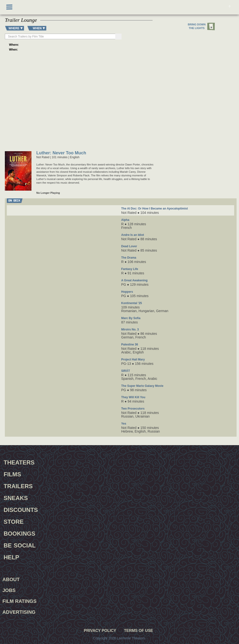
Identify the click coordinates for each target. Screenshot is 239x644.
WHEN (37, 28)
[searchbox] (60, 36)
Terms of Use (139, 631)
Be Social (20, 545)
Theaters (19, 462)
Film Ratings (19, 601)
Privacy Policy (100, 631)
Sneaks (16, 497)
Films (12, 474)
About (11, 579)
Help (11, 557)
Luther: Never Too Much (61, 153)
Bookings (19, 533)
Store (14, 521)
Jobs (9, 590)
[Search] (118, 37)
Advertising (19, 612)
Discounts (21, 509)
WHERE (14, 28)
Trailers (18, 486)
